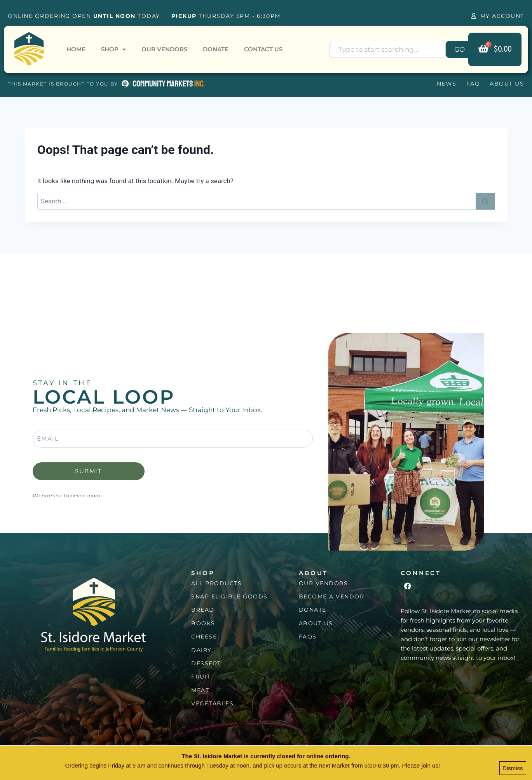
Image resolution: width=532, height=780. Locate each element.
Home (76, 49)
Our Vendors (164, 49)
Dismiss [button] (513, 769)
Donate (216, 49)
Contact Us (263, 49)
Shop (113, 50)
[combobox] (388, 49)
